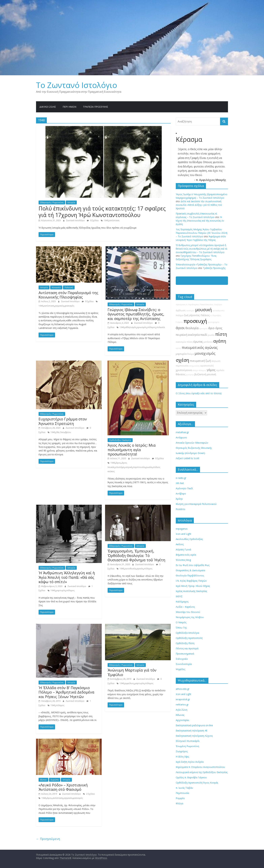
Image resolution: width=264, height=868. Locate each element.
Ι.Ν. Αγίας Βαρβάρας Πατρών (191, 581)
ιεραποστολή (207, 366)
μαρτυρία (61, 590)
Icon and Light (184, 534)
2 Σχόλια (89, 794)
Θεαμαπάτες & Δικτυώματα (190, 570)
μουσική (204, 310)
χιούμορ (190, 375)
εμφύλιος (129, 683)
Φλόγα (179, 803)
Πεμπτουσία (182, 793)
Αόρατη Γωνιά (183, 549)
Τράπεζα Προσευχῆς (96, 107)
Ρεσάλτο (180, 509)
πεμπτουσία (139, 467)
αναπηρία (190, 311)
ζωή (186, 315)
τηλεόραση (181, 305)
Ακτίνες (180, 544)
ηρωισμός (142, 327)
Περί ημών (69, 107)
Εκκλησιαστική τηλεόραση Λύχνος (194, 736)
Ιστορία (71, 202)
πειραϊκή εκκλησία (188, 335)
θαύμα (191, 354)
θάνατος (181, 374)
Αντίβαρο (181, 494)
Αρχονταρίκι (182, 720)
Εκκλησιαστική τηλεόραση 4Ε (192, 731)
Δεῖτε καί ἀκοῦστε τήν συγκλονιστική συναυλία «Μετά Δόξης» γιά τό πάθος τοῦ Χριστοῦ (199, 205)
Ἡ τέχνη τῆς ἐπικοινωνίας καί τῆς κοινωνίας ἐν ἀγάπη (200, 221)
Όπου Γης (181, 628)
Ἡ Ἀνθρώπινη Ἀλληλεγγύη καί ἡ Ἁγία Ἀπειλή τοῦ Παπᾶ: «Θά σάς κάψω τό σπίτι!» (67, 577)
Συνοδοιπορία (184, 664)
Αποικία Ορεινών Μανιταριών (192, 443)
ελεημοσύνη (194, 366)
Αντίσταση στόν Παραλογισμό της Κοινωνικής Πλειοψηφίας (68, 295)
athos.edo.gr (183, 689)
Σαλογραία (182, 659)
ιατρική (129, 467)
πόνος (190, 342)
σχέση (183, 360)
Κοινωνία (56, 287)
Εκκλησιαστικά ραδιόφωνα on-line (194, 725)
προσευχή (195, 321)
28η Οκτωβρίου (63, 432)
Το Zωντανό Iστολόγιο (77, 85)
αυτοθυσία (130, 569)
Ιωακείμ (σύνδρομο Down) (190, 453)
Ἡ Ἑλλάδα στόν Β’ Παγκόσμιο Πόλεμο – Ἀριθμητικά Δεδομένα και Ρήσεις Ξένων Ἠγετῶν (66, 692)
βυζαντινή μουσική (205, 374)
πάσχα (195, 370)
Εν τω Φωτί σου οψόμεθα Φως (193, 565)
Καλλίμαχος (182, 602)
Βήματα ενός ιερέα (186, 555)
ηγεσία (140, 569)
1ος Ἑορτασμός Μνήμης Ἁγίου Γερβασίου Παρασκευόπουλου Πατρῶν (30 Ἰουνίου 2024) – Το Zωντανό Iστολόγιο (202, 233)
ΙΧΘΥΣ (179, 596)
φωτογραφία (213, 322)
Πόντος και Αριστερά (187, 648)
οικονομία (181, 342)
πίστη (221, 334)
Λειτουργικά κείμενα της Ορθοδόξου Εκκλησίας (202, 772)
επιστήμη (120, 467)
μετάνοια (208, 342)
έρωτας (198, 342)
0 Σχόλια (93, 220)
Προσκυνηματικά (185, 654)
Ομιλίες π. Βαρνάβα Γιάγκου (191, 777)
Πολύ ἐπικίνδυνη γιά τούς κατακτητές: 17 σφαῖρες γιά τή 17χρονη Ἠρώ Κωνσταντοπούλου (102, 212)
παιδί (204, 335)
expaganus (182, 529)
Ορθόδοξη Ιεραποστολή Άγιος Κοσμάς (197, 783)
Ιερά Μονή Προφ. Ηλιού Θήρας (193, 586)
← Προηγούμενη (48, 839)
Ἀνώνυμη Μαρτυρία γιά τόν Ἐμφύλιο (132, 672)
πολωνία (161, 327)
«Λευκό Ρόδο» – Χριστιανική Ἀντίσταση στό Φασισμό (63, 787)
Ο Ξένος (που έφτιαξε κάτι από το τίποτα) (199, 393)
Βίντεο (43, 780)
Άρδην (179, 499)
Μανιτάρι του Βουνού (188, 612)
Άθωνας (180, 715)
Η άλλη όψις (182, 757)
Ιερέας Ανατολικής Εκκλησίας (191, 591)
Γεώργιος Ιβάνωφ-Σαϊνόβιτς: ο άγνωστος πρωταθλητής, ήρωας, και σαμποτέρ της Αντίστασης (136, 314)
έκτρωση (216, 361)
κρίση (178, 348)
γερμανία (59, 306)
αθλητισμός (131, 327)
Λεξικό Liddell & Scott (188, 458)
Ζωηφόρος (182, 751)
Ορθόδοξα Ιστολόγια (187, 633)
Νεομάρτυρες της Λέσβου (190, 617)
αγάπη (220, 341)
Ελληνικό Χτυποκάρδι (188, 741)
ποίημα (180, 315)
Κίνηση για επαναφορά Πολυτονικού (196, 504)
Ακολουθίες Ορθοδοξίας (189, 539)
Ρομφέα (180, 798)
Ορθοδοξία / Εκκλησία (120, 440)
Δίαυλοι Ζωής (48, 107)
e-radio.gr (181, 478)
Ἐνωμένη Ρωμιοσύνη (187, 746)
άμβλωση (181, 310)
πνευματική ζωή (200, 361)
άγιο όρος (215, 328)
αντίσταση (114, 220)
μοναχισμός (205, 353)
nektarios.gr (182, 704)
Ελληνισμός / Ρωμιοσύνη (52, 202)
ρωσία (149, 467)
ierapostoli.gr (183, 699)
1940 (106, 220)
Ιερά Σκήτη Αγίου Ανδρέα (190, 762)
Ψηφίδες (180, 669)
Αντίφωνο (181, 437)
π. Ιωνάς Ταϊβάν (184, 788)
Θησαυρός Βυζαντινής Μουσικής (194, 448)
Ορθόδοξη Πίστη (185, 643)
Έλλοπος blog (183, 560)
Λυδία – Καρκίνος (185, 607)
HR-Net (180, 483)
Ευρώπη (55, 780)
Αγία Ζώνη (182, 710)
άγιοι (118, 463)
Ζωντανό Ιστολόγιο (76, 220)
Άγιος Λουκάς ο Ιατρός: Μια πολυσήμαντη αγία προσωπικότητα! (132, 450)
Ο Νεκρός (181, 622)
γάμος (211, 370)
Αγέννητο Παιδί (184, 488)
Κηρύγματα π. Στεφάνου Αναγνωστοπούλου (200, 767)
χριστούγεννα (184, 370)
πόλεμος (152, 327)
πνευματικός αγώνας (200, 347)
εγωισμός (203, 329)
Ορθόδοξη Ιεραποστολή (189, 638)
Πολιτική (69, 287)
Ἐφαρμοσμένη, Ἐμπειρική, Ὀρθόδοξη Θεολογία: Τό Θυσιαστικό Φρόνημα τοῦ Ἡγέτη (136, 555)
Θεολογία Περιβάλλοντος (190, 576)
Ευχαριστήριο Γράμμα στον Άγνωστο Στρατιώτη (63, 421)
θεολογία (192, 328)
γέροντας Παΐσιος (199, 315)
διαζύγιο (218, 305)
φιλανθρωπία (218, 311)
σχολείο (220, 370)
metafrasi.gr (182, 432)
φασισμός (69, 306)
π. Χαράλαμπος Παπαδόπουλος (200, 305)
